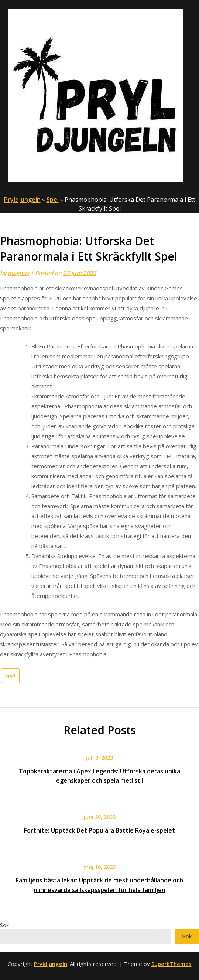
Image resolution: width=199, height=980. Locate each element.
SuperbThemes (171, 964)
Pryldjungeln (22, 200)
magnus (18, 273)
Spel (53, 200)
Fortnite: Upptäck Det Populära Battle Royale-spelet (99, 830)
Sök (4, 925)
